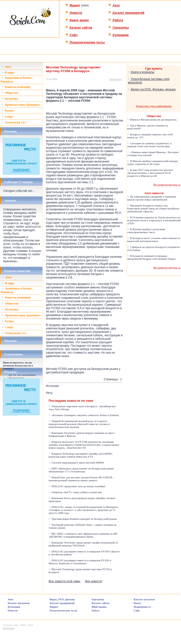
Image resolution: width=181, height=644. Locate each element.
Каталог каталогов (144, 599)
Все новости (94, 581)
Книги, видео (77, 20)
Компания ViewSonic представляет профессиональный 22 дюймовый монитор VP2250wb (83, 544)
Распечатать (116, 79)
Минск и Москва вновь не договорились (152, 120)
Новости (74, 13)
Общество (10, 93)
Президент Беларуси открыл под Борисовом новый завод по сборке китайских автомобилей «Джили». (153, 208)
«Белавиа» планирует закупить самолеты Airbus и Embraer (84, 415)
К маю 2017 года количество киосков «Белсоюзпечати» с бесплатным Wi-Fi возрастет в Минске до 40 (150, 173)
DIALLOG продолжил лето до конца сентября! (77, 486)
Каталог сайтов (79, 28)
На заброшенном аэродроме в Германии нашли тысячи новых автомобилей (152, 198)
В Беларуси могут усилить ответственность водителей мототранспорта (154, 240)
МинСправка (99, 607)
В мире (8, 73)
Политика (10, 99)
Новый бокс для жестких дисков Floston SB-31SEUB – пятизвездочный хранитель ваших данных (81, 479)
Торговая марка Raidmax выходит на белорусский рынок (83, 519)
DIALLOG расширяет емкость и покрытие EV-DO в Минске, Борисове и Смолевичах (80, 562)
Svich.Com (12, 625)
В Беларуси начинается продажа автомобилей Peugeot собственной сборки (151, 257)
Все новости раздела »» (167, 184)
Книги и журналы (141, 72)
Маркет (73, 5)
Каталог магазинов (19, 603)
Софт (71, 35)
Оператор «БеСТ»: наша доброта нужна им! (75, 492)
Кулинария (118, 35)
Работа (116, 20)
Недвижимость (142, 607)
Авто (114, 5)
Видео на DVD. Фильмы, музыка (152, 89)
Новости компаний (16, 87)
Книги (137, 603)
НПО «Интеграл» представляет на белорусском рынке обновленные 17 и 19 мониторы (81, 470)
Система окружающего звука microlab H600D (76, 463)
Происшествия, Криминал (21, 105)
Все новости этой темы (65, 581)
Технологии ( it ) (14, 122)
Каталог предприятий (126, 13)
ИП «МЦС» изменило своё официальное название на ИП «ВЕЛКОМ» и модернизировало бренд (83, 535)
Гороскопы (119, 28)
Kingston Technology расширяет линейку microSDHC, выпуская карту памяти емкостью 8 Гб (81, 455)
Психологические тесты (85, 42)
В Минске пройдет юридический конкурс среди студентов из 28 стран (153, 162)
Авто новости (154, 193)
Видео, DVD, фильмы (62, 599)
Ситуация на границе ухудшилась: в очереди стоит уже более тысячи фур (149, 145)
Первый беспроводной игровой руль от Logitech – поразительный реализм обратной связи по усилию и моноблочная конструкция (79, 424)
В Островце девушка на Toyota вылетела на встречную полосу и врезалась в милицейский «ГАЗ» (154, 220)
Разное (8, 111)
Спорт (7, 117)
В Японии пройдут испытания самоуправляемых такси (146, 231)
